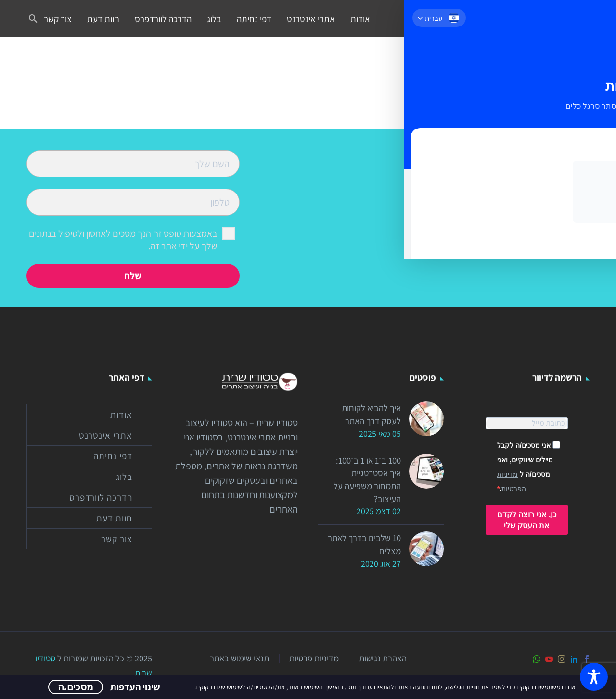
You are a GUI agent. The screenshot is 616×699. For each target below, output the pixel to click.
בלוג (214, 19)
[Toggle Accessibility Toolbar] (594, 677)
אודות (360, 19)
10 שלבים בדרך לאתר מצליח (372, 556)
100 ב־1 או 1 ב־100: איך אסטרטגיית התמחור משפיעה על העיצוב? (365, 486)
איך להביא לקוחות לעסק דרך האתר (369, 416)
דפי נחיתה (254, 19)
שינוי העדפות (135, 687)
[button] (33, 19)
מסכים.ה (76, 687)
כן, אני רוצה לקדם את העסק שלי (527, 520)
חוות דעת (103, 19)
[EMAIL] (527, 423)
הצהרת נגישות (383, 658)
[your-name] (133, 163)
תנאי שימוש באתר (239, 658)
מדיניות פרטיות (314, 658)
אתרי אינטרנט (311, 19)
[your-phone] (133, 201)
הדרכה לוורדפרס (163, 19)
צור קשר (58, 19)
